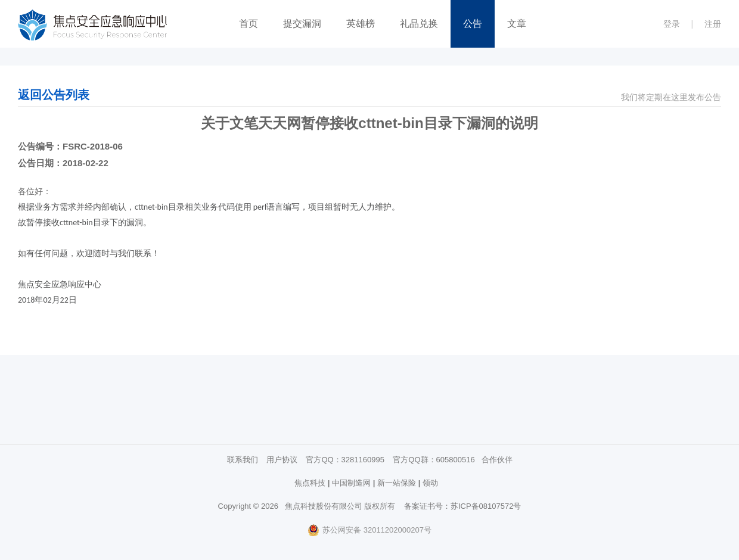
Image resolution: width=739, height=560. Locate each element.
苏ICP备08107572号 (486, 506)
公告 (473, 24)
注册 (713, 24)
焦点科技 (310, 483)
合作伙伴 (497, 460)
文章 (517, 24)
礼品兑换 (419, 24)
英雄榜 (361, 24)
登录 (672, 24)
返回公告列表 (54, 95)
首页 (249, 24)
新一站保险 (397, 483)
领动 (430, 483)
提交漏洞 (302, 24)
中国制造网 (351, 483)
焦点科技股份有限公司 (324, 506)
